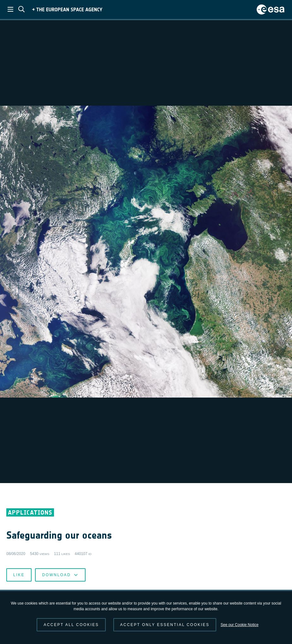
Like (19, 575)
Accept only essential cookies (165, 625)
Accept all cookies (71, 625)
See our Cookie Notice (240, 625)
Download (60, 575)
